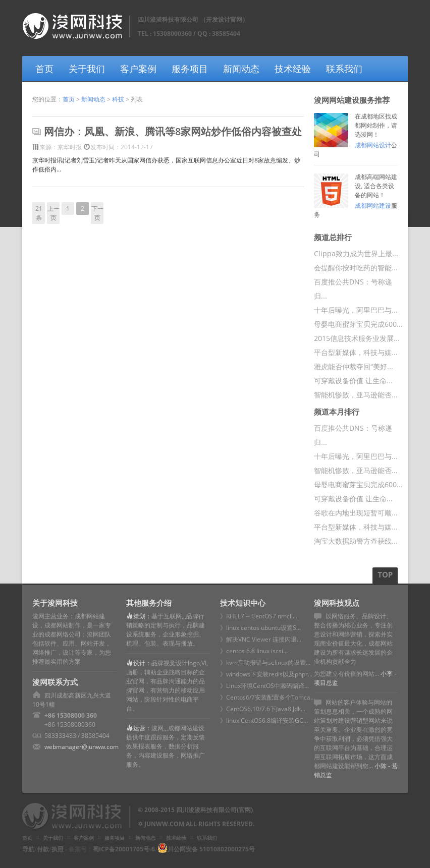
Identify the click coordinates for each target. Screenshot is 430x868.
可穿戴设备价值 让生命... (353, 381)
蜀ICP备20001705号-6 (124, 849)
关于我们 (87, 69)
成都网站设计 (373, 145)
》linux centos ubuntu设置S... (260, 628)
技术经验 (293, 69)
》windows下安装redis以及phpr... (266, 674)
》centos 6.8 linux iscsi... (254, 651)
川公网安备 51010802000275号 (211, 849)
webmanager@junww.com (82, 747)
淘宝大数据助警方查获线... (356, 541)
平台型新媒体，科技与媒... (356, 352)
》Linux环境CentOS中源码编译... (264, 686)
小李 (387, 674)
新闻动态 (241, 69)
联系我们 (344, 69)
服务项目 (190, 69)
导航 (28, 849)
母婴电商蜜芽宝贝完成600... (358, 324)
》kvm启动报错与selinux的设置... (265, 662)
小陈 (381, 766)
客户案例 (138, 69)
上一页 (53, 213)
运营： (142, 728)
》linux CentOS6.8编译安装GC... (264, 720)
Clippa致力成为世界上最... (356, 253)
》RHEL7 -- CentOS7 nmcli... (259, 616)
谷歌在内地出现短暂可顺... (356, 513)
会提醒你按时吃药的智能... (356, 268)
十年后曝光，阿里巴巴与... (356, 310)
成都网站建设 (373, 206)
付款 (43, 849)
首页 (44, 69)
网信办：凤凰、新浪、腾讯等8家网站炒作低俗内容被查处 (173, 131)
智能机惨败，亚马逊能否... (356, 395)
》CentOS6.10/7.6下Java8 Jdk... (263, 709)
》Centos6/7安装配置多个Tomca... (267, 697)
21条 (39, 213)
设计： (142, 663)
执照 (58, 849)
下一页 (97, 213)
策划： (142, 616)
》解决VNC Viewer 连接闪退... (261, 639)
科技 (118, 99)
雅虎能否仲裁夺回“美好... (354, 366)
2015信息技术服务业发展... (357, 338)
